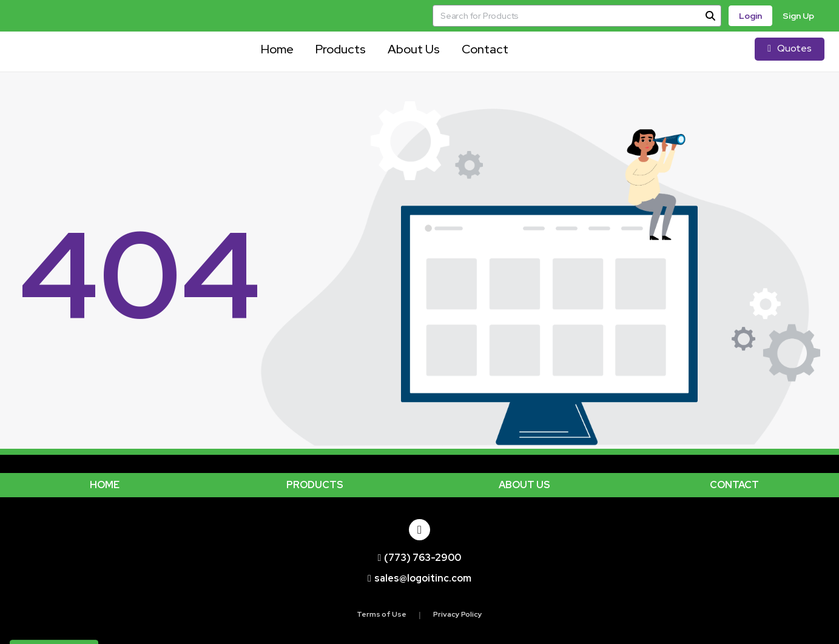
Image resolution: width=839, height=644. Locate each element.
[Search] (710, 16)
